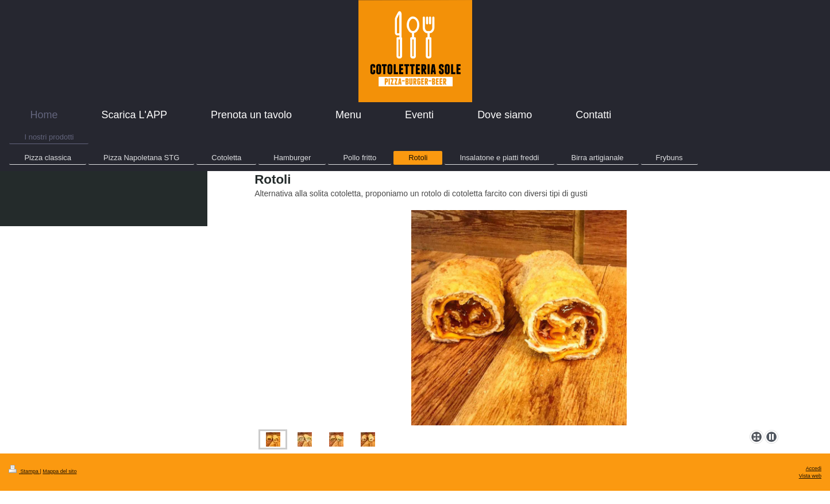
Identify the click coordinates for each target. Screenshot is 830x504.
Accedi (814, 468)
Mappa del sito (59, 471)
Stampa (24, 471)
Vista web (810, 476)
